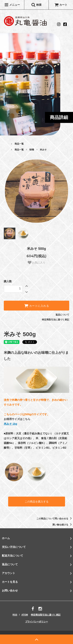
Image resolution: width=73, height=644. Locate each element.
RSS (15, 615)
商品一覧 (19, 144)
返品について (62, 315)
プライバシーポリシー (37, 622)
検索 (36, 5)
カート (61, 5)
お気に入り (37, 263)
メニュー (12, 5)
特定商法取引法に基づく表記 (46, 615)
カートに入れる (37, 306)
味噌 (32, 150)
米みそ (43, 150)
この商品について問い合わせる (55, 519)
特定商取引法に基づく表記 (56, 320)
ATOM (25, 615)
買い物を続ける (63, 525)
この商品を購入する (37, 502)
